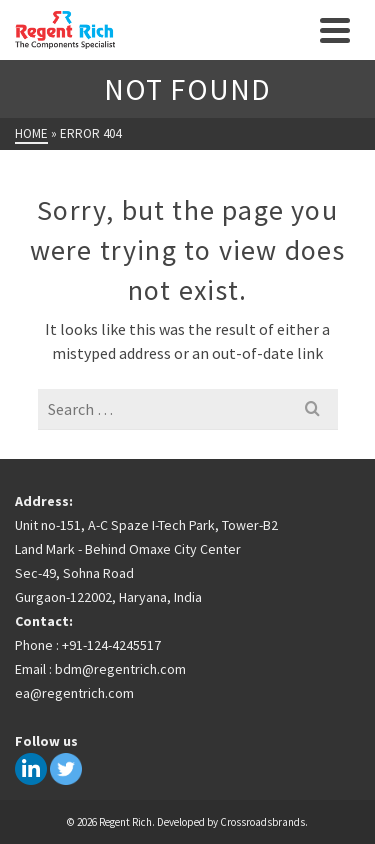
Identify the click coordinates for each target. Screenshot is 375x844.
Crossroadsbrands (262, 822)
